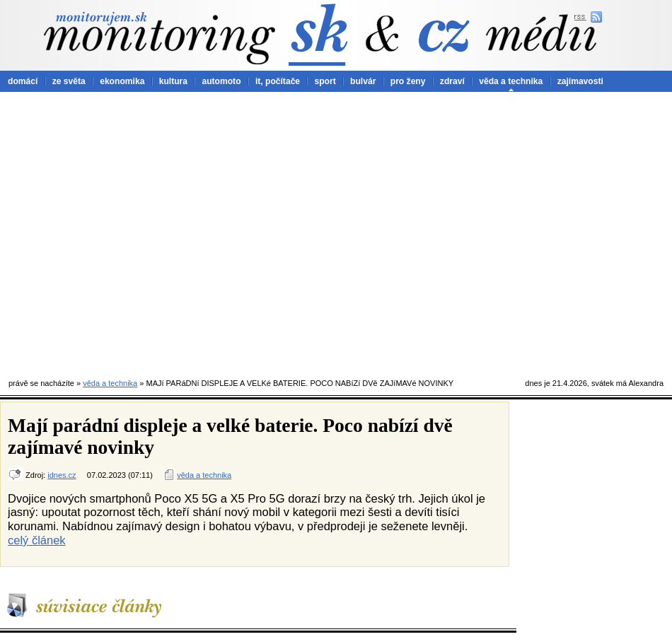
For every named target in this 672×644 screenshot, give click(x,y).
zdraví (452, 81)
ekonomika (122, 81)
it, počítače (278, 81)
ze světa (69, 81)
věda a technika (511, 81)
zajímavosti (580, 81)
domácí (23, 81)
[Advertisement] (133, 232)
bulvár (363, 81)
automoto (221, 81)
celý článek (37, 540)
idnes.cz (62, 475)
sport (325, 81)
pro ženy (408, 81)
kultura (173, 81)
